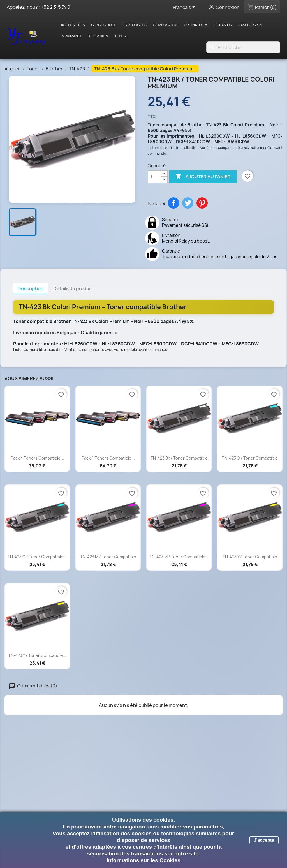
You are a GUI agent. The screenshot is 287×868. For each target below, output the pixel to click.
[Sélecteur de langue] (185, 8)
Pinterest (202, 203)
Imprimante (71, 36)
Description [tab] (31, 288)
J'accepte (264, 840)
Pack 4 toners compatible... (37, 458)
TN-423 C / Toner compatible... (37, 557)
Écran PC (223, 25)
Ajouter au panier (203, 177)
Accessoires (73, 25)
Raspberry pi (250, 25)
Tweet (188, 203)
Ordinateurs (196, 25)
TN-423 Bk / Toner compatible (179, 458)
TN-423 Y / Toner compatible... (37, 655)
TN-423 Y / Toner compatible (250, 557)
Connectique (104, 25)
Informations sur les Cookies (143, 860)
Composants (165, 25)
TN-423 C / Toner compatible (250, 458)
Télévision (98, 36)
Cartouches (135, 25)
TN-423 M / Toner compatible (108, 557)
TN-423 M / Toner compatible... (179, 557)
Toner (121, 36)
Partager (173, 203)
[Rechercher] (243, 47)
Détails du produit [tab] (73, 288)
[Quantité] (154, 177)
